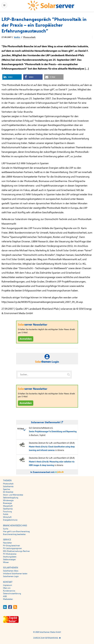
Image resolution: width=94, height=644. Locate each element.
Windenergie (8, 500)
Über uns (7, 588)
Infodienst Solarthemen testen (15, 574)
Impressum (8, 585)
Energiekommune (10, 520)
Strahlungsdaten (10, 557)
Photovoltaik (29, 37)
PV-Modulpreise (10, 554)
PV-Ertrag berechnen (12, 546)
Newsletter (7, 543)
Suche (6, 529)
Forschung (7, 512)
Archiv (17, 37)
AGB (5, 596)
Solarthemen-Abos (11, 571)
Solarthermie (8, 486)
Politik (6, 514)
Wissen (6, 562)
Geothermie (8, 509)
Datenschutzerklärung (12, 594)
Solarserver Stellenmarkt (47, 422)
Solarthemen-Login (11, 576)
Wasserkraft (8, 506)
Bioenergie (7, 503)
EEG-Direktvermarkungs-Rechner (16, 551)
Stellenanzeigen (9, 560)
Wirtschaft (7, 517)
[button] (12, 77)
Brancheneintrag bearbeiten (14, 534)
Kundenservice (9, 591)
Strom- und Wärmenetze (13, 495)
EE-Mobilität (8, 492)
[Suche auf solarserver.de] (69, 375)
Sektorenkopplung (11, 498)
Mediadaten (8, 599)
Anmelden (26, 339)
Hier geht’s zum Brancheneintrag (16, 532)
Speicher (7, 489)
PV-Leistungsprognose (12, 548)
